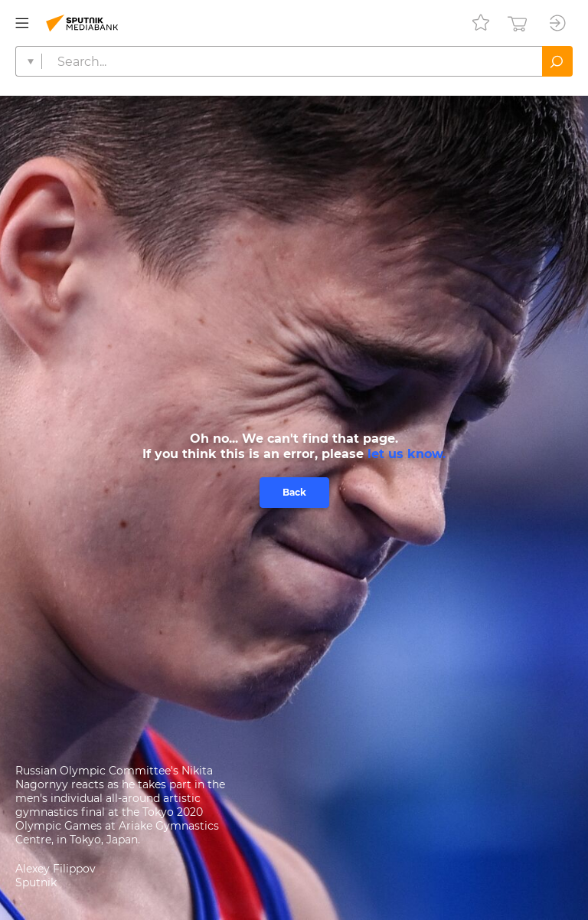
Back (294, 492)
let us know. (407, 454)
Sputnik (36, 882)
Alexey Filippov (56, 869)
